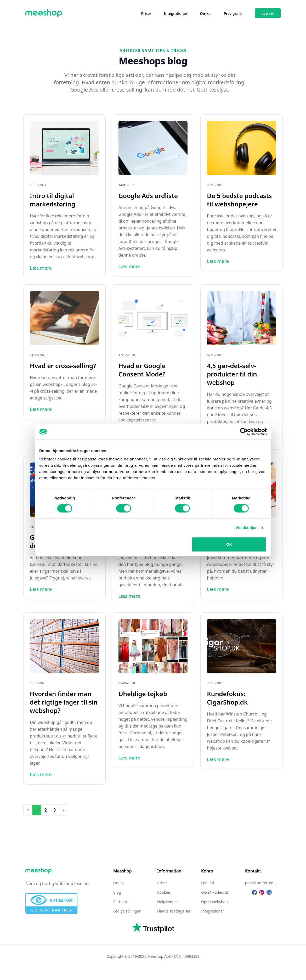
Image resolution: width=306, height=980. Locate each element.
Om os (205, 13)
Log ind (268, 13)
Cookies (164, 892)
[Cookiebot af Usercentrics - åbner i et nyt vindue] (244, 432)
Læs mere (41, 268)
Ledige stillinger (127, 911)
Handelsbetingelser (174, 911)
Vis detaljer (246, 528)
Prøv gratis (233, 13)
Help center (167, 902)
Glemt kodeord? (215, 892)
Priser (146, 13)
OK (229, 544)
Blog (117, 892)
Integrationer (176, 13)
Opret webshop (214, 902)
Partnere (121, 902)
